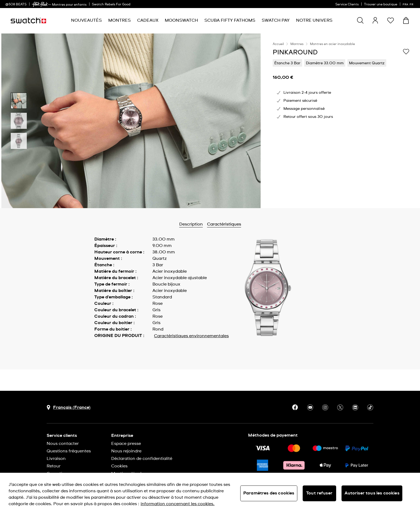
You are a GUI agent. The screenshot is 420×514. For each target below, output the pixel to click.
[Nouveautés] (86, 20)
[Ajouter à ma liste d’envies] (406, 52)
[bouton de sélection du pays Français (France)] (69, 408)
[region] (341, 121)
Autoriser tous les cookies (372, 493)
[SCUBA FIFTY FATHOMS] (230, 20)
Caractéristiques (224, 224)
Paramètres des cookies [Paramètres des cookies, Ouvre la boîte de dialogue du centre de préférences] (269, 493)
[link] (40, 4)
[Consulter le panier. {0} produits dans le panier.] (406, 20)
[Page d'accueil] (28, 20)
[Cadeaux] (148, 20)
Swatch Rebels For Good (111, 5)
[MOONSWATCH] (181, 20)
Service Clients (347, 5)
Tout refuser (319, 493)
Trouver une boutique (381, 5)
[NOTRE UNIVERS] (314, 20)
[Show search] (360, 20)
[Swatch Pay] (276, 20)
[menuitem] (86, 20)
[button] (391, 20)
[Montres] (119, 20)
